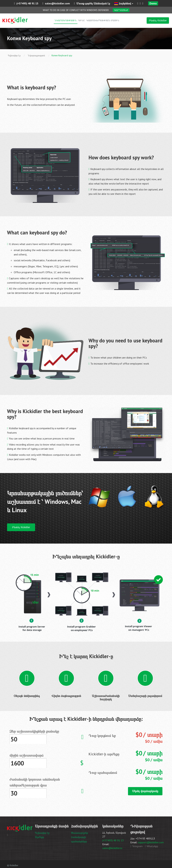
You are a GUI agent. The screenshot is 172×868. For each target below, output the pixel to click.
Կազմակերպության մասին (103, 20)
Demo (153, 3)
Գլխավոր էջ (42, 833)
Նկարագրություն (66, 20)
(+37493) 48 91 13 (26, 3)
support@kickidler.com (151, 842)
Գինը (82, 20)
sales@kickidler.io (112, 848)
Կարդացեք (121, 10)
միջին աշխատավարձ (27, 755)
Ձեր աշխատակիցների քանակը (34, 731)
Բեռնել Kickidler (158, 20)
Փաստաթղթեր (80, 833)
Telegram (136, 846)
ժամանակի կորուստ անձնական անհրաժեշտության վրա (35, 782)
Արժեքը (39, 837)
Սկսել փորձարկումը (145, 791)
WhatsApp (152, 846)
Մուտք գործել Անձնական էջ (92, 3)
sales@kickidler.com (56, 3)
